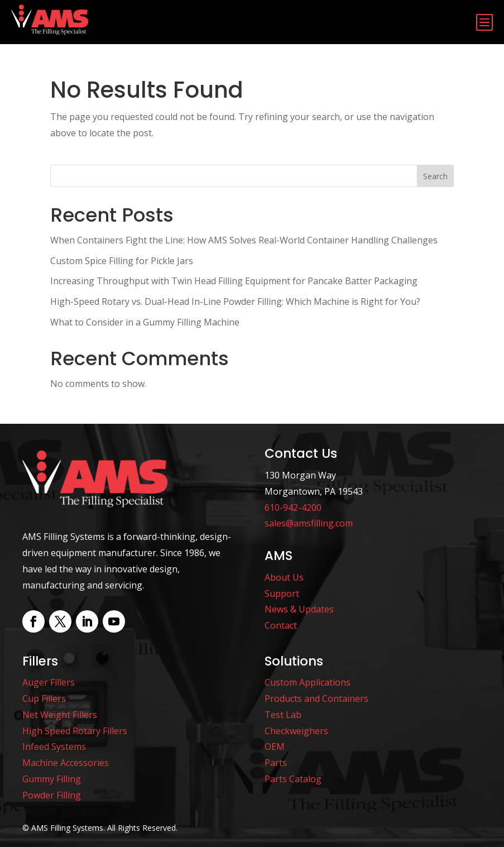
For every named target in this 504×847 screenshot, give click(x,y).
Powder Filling (52, 795)
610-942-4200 (293, 508)
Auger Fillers (49, 682)
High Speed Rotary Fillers (75, 731)
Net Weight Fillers (60, 715)
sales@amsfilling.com (309, 523)
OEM (275, 746)
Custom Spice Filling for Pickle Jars (122, 261)
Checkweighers (296, 731)
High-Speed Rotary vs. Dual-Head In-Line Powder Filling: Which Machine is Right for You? (235, 302)
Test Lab (283, 715)
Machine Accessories (66, 763)
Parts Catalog (293, 779)
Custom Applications (308, 682)
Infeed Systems (54, 746)
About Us (284, 577)
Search (435, 176)
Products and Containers (316, 698)
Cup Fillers (44, 698)
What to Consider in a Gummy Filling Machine (145, 322)
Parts (276, 763)
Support (282, 594)
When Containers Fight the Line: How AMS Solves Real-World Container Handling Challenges (244, 240)
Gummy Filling (52, 779)
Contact (281, 625)
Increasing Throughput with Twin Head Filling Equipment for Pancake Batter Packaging (234, 281)
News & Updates (299, 609)
